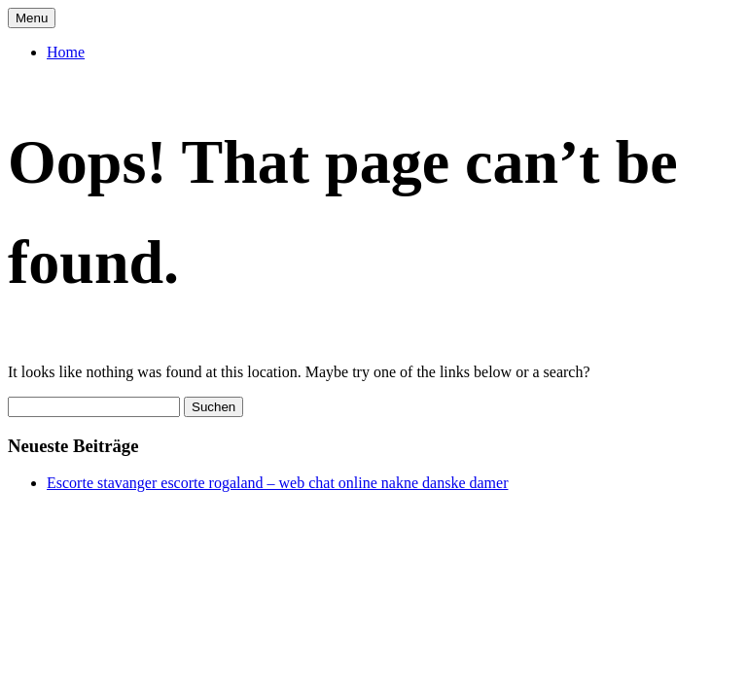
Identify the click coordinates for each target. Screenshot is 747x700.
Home (66, 52)
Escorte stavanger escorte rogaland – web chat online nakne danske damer (277, 483)
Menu (32, 18)
